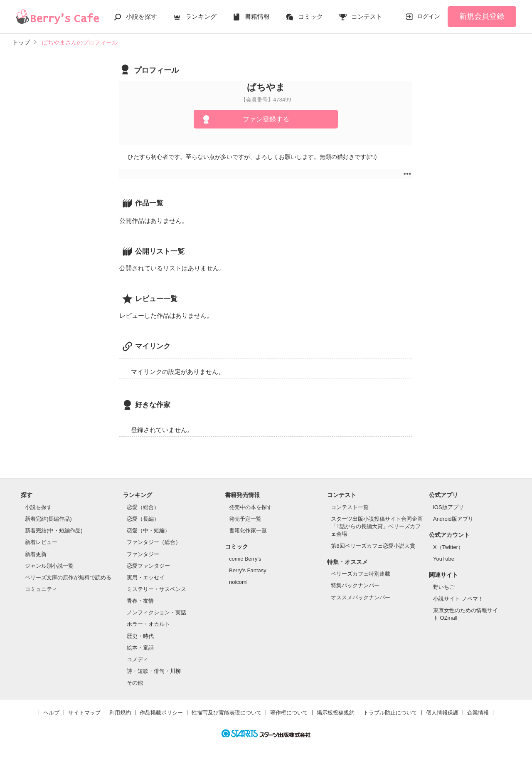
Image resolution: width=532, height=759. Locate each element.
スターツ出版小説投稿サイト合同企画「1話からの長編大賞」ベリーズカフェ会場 (377, 526)
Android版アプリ (453, 519)
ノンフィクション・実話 (156, 612)
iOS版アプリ (448, 507)
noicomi (238, 582)
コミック (310, 16)
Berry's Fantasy (248, 570)
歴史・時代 (140, 636)
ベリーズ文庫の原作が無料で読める (68, 577)
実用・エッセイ (146, 577)
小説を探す (142, 16)
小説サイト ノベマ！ (458, 599)
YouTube (444, 559)
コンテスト (367, 16)
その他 (135, 683)
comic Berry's (245, 559)
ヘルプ (51, 713)
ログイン (429, 16)
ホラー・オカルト (148, 624)
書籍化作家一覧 (248, 530)
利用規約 (120, 713)
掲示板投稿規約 (336, 713)
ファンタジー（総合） (154, 542)
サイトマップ (84, 713)
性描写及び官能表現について (227, 713)
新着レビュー (41, 542)
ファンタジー (143, 554)
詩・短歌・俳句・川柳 (154, 671)
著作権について (289, 713)
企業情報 (478, 713)
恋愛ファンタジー (148, 566)
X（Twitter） (448, 547)
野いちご (444, 587)
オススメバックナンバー (361, 597)
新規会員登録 (482, 16)
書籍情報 (257, 16)
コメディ (138, 659)
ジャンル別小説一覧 (49, 566)
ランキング (201, 16)
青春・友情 (140, 601)
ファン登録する (266, 119)
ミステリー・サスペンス (156, 589)
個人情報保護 (442, 713)
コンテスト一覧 (350, 507)
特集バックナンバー (355, 585)
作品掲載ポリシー (161, 713)
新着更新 (36, 554)
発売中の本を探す (251, 507)
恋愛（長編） (143, 519)
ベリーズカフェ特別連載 (361, 574)
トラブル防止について (390, 713)
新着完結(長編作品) (48, 519)
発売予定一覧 (245, 519)
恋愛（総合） (143, 507)
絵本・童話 (140, 648)
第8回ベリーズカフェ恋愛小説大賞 (373, 546)
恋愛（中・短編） (148, 530)
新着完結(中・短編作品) (54, 530)
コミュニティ (41, 589)
